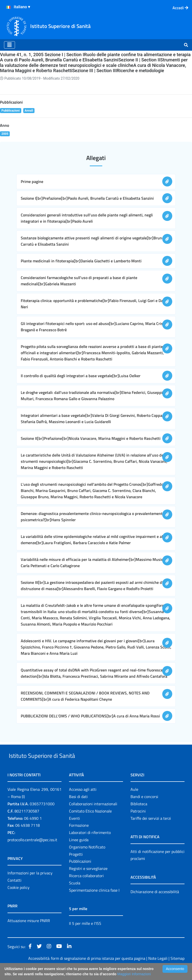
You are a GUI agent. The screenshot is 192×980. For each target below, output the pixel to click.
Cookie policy (18, 899)
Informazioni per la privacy (30, 884)
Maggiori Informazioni (134, 974)
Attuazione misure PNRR (29, 932)
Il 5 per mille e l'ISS (85, 935)
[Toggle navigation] (9, 45)
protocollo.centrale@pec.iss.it (32, 851)
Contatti (14, 892)
